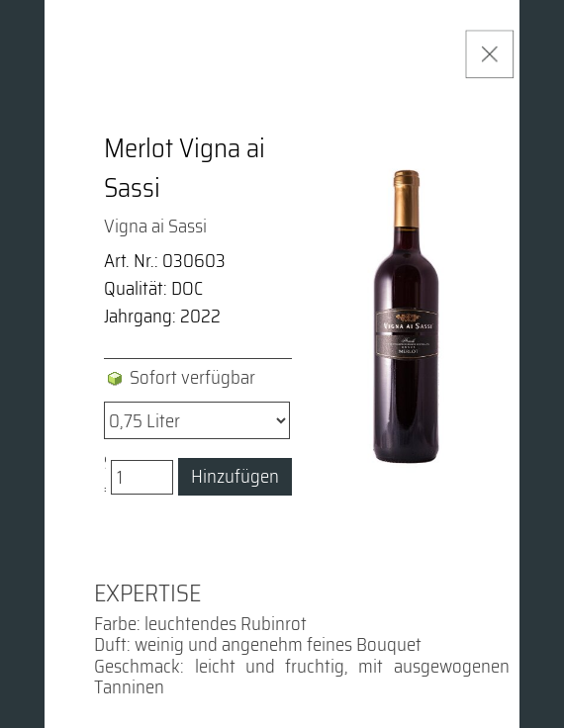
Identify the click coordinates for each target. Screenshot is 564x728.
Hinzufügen (235, 476)
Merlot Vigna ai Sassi (185, 168)
